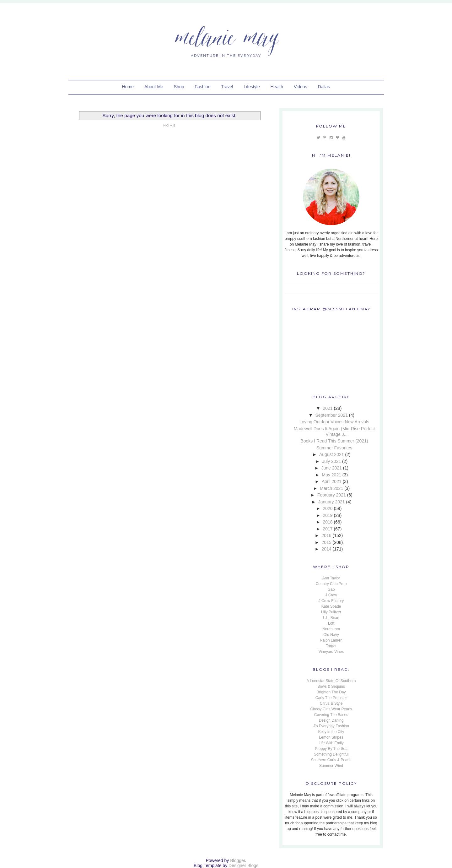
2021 (328, 408)
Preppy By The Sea (331, 749)
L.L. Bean (331, 618)
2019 (328, 515)
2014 (326, 549)
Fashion (202, 87)
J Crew (331, 595)
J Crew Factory (331, 601)
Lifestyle (252, 87)
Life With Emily (331, 743)
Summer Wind (331, 766)
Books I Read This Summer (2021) (334, 441)
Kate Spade (331, 606)
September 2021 (331, 415)
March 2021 (331, 488)
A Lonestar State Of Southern (331, 681)
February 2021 (332, 495)
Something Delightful (331, 754)
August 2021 (332, 454)
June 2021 (332, 468)
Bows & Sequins (331, 686)
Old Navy (331, 635)
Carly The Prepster (331, 698)
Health (277, 87)
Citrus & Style (331, 703)
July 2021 (331, 461)
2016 (326, 535)
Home (128, 87)
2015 (326, 542)
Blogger (237, 860)
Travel (227, 87)
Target (331, 646)
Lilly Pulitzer (331, 612)
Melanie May (226, 36)
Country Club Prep (331, 584)
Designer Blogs (243, 865)
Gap (331, 589)
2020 (328, 508)
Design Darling (331, 720)
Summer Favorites (334, 448)
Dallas (324, 87)
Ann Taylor (331, 578)
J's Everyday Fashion (331, 726)
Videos (301, 87)
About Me (154, 87)
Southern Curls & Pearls (331, 760)
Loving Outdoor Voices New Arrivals (334, 422)
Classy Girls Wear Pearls (331, 709)
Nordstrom (331, 629)
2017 (328, 529)
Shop (179, 87)
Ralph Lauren (331, 640)
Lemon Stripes (331, 737)
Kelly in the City (331, 732)
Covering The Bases (331, 715)
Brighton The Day (331, 692)
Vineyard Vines (331, 652)
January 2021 (332, 502)
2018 (328, 522)
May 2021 (331, 475)
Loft (331, 623)
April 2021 (332, 481)
